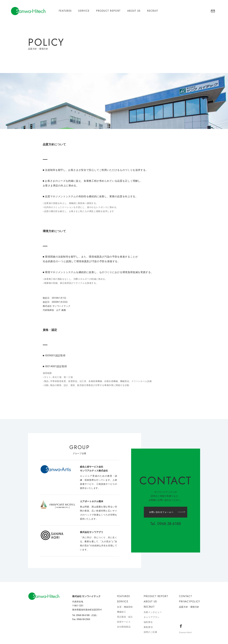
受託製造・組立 (125, 617)
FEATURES (65, 11)
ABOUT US (134, 11)
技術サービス (124, 622)
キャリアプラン (152, 617)
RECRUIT (153, 11)
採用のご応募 (150, 632)
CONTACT (186, 596)
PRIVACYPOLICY (190, 602)
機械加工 (122, 612)
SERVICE (84, 11)
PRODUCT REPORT (108, 11)
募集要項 (148, 627)
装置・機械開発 (125, 607)
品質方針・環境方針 (189, 607)
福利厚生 (148, 622)
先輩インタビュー (153, 612)
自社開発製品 (124, 627)
